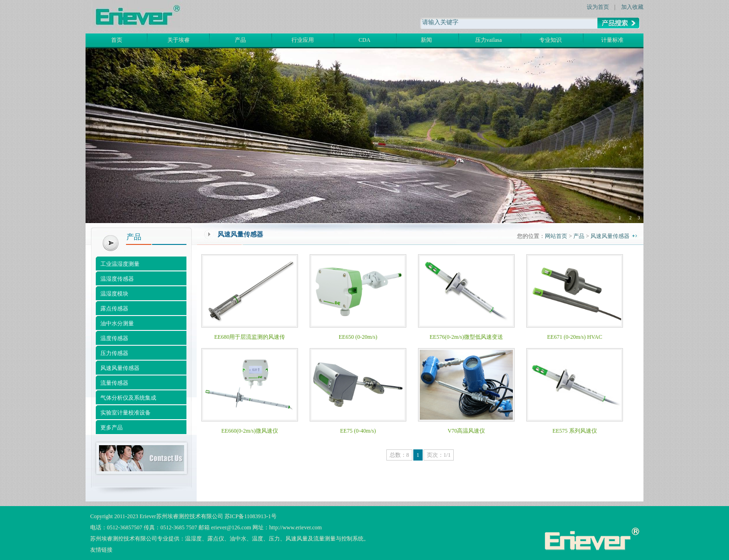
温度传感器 (114, 338)
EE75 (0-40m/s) (358, 431)
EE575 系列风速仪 (575, 431)
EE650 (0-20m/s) (358, 337)
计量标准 (612, 40)
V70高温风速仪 (467, 431)
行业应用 (303, 40)
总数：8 (399, 455)
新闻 (426, 40)
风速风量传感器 (120, 368)
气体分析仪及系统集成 (128, 398)
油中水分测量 (117, 323)
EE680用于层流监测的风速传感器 (250, 340)
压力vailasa (488, 40)
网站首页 (556, 236)
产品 (240, 40)
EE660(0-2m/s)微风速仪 (250, 431)
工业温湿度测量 (120, 264)
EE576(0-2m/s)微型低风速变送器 (466, 340)
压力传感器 (114, 353)
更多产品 (112, 428)
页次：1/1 (439, 455)
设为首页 (598, 7)
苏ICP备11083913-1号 (251, 516)
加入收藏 (632, 7)
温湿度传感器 (117, 279)
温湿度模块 (114, 294)
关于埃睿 (179, 40)
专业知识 (550, 40)
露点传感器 (114, 309)
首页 (117, 40)
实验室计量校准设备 (126, 413)
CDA (364, 40)
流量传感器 (114, 383)
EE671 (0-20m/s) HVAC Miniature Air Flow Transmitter (575, 340)
